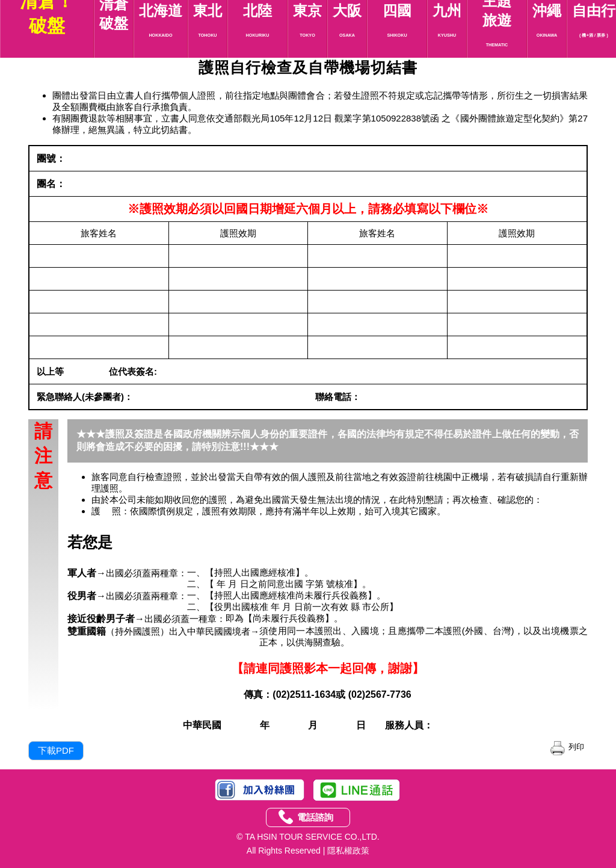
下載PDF (56, 750)
